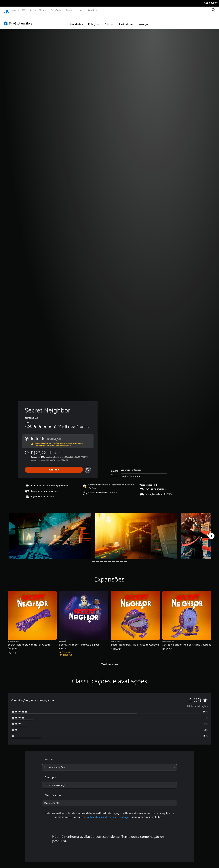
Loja (81, 10)
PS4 (32, 10)
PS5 (24, 10)
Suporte (91, 10)
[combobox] (109, 764)
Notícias (70, 10)
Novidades (76, 21)
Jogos (14, 10)
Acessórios (56, 10)
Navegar (144, 21)
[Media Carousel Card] (50, 532)
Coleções (94, 21)
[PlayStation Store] (19, 20)
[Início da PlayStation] (6, 10)
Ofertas (109, 21)
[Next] (211, 532)
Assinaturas (126, 21)
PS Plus (42, 10)
